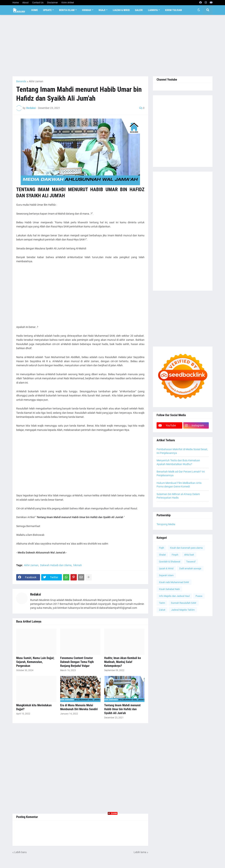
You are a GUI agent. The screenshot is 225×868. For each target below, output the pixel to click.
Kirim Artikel (68, 3)
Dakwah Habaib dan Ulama (56, 565)
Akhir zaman (36, 81)
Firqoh (175, 555)
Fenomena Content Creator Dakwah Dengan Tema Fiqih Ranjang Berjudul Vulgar (77, 662)
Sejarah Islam (166, 575)
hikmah (78, 565)
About (25, 3)
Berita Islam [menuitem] (67, 10)
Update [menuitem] (47, 10)
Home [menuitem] (35, 10)
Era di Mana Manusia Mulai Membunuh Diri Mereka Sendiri (79, 707)
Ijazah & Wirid (166, 568)
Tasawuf (191, 562)
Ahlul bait (189, 555)
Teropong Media (166, 524)
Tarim (162, 603)
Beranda (21, 81)
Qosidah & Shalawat (170, 562)
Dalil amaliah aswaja (190, 568)
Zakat (162, 610)
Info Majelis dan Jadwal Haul (174, 596)
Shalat (162, 555)
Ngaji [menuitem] (102, 10)
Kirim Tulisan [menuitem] (174, 10)
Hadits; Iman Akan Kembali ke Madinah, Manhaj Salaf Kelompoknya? (123, 662)
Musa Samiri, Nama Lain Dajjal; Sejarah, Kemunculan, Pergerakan (35, 662)
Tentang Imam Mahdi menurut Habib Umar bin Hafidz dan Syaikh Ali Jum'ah (122, 709)
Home (16, 3)
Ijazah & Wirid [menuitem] (121, 10)
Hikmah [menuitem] (87, 10)
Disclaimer (52, 3)
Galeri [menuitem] (139, 10)
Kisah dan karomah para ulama (186, 548)
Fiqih (162, 548)
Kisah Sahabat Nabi (169, 589)
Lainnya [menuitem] (153, 10)
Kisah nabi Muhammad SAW (174, 582)
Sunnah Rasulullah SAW (184, 603)
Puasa (199, 596)
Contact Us (38, 3)
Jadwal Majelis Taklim (183, 610)
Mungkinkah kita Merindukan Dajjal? (34, 707)
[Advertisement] (112, 46)
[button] (199, 10)
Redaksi (36, 594)
